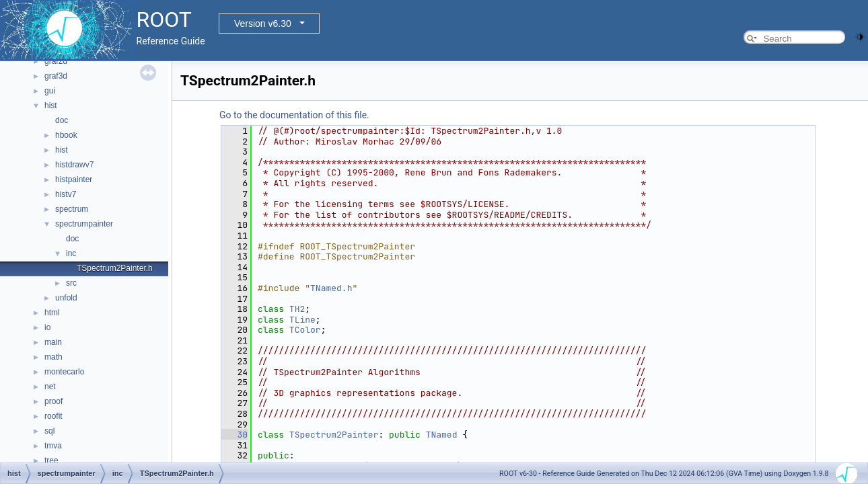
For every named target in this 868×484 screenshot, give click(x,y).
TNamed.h (331, 288)
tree (51, 460)
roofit (53, 416)
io (47, 327)
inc (71, 253)
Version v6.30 (263, 24)
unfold (66, 298)
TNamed (442, 435)
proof (53, 401)
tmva (53, 446)
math (53, 357)
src (71, 283)
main (53, 342)
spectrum (72, 209)
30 (234, 435)
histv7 (66, 194)
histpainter (74, 179)
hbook (66, 135)
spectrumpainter (84, 224)
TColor (305, 330)
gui (50, 91)
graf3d (56, 76)
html (52, 313)
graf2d (56, 61)
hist (51, 106)
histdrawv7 (74, 165)
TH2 (297, 309)
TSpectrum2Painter (334, 435)
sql (49, 431)
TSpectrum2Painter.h (115, 268)
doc (62, 120)
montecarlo (64, 372)
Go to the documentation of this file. (294, 115)
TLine (302, 320)
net (50, 387)
